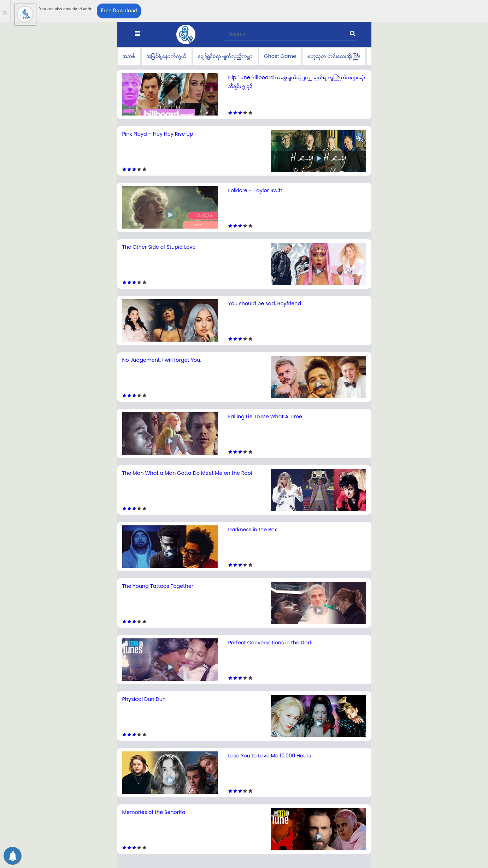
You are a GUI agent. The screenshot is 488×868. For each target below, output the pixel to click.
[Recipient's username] (291, 34)
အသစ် (129, 56)
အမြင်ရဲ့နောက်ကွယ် (167, 56)
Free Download (119, 11)
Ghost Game (280, 56)
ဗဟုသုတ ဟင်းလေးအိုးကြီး (334, 56)
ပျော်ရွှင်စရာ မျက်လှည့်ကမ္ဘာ (225, 56)
